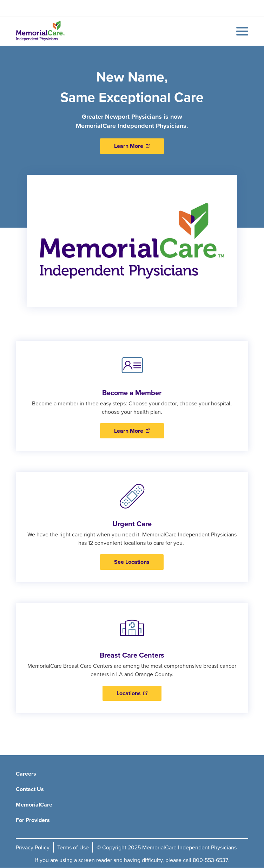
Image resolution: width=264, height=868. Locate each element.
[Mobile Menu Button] (240, 31)
